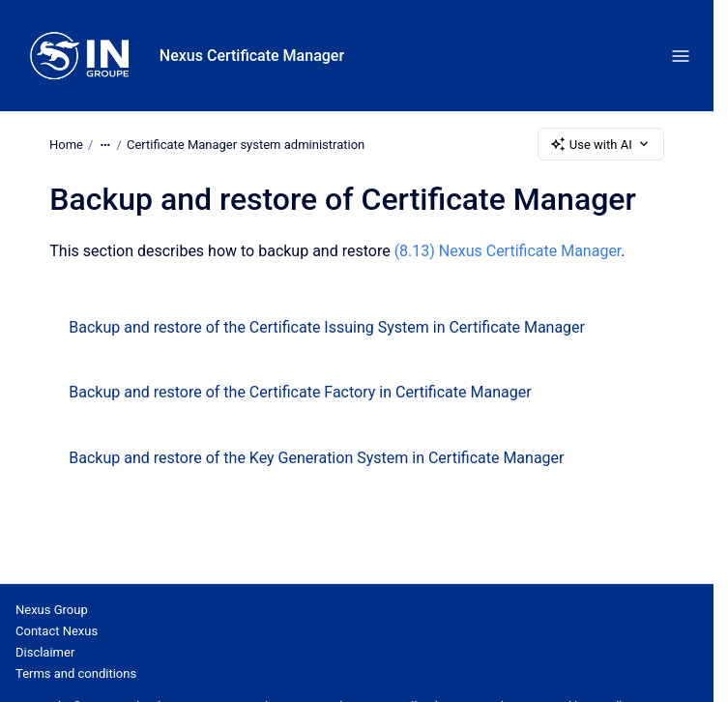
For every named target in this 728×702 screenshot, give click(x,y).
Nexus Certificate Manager (252, 56)
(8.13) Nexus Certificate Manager (508, 251)
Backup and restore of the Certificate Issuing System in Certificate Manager (327, 327)
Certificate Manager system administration (246, 144)
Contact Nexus (57, 631)
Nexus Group (52, 610)
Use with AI (601, 144)
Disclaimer (45, 652)
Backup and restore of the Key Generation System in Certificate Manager (316, 458)
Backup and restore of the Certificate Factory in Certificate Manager (300, 392)
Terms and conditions (76, 673)
